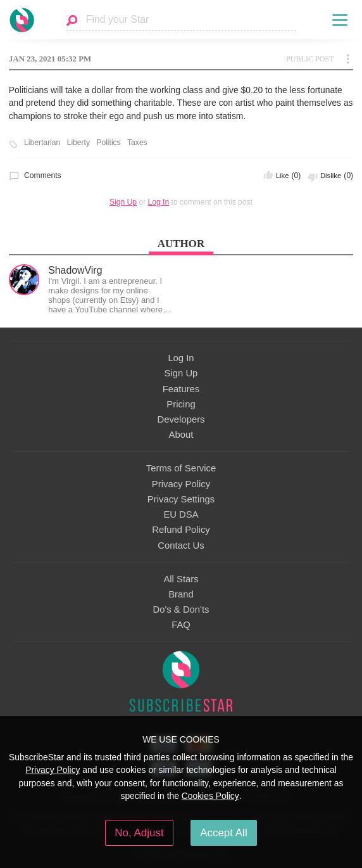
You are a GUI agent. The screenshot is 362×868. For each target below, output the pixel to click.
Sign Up (123, 202)
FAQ (181, 625)
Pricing (181, 404)
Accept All (224, 833)
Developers (181, 419)
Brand (181, 594)
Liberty (78, 143)
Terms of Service (181, 468)
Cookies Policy (210, 796)
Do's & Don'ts (181, 610)
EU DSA (181, 514)
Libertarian (42, 143)
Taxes (137, 143)
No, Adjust (139, 833)
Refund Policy (181, 530)
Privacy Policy (181, 484)
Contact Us (181, 546)
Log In (159, 202)
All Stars (181, 579)
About (181, 435)
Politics (108, 143)
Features (181, 389)
